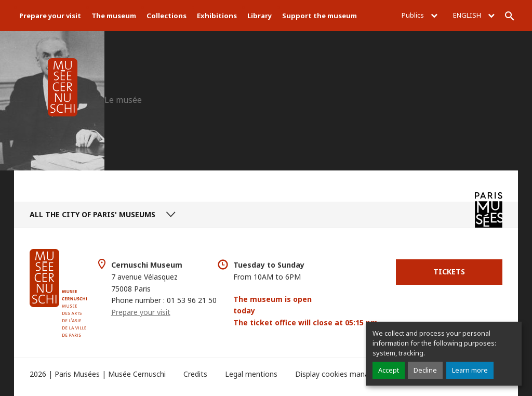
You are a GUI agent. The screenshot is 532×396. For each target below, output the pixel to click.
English (474, 15)
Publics (420, 15)
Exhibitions (217, 16)
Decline (425, 370)
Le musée (123, 100)
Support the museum (320, 16)
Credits (195, 374)
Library (260, 16)
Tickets (449, 272)
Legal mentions (251, 374)
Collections (167, 16)
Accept (389, 370)
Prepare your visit (50, 16)
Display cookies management (345, 374)
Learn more (470, 370)
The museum (114, 16)
